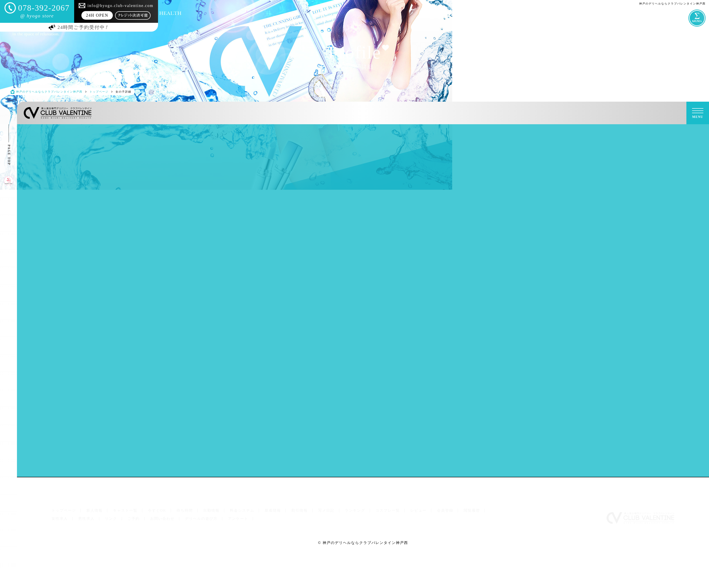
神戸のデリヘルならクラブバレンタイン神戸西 (365, 543)
